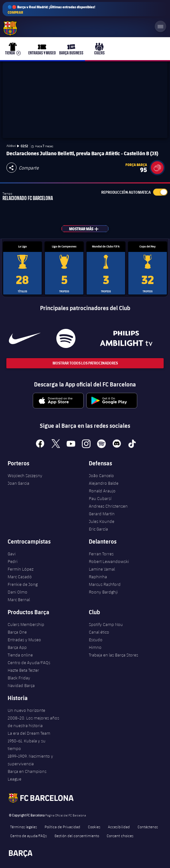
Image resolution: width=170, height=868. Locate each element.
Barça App (17, 647)
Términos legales (24, 827)
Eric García (98, 529)
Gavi (12, 554)
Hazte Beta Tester (23, 670)
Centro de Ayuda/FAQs (29, 663)
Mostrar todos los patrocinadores (85, 363)
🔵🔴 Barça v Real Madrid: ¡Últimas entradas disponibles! (51, 10)
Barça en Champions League (27, 775)
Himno (95, 647)
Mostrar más (87, 229)
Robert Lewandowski (109, 561)
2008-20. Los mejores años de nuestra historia (33, 722)
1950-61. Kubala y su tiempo (27, 745)
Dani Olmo (18, 592)
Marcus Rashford (105, 584)
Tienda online (20, 655)
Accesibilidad (119, 827)
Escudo (96, 640)
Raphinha (98, 577)
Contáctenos (148, 827)
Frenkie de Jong (23, 584)
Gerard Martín (102, 514)
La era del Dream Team (29, 733)
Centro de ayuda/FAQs (28, 836)
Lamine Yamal (102, 569)
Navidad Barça (21, 685)
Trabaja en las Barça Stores (113, 655)
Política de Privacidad (62, 827)
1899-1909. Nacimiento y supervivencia (30, 760)
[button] (157, 168)
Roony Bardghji (103, 592)
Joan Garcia (18, 483)
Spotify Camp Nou (106, 624)
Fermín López (21, 569)
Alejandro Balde (104, 483)
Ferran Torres (101, 554)
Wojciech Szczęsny (25, 476)
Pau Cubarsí (100, 498)
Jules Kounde (102, 521)
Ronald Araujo (102, 491)
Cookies (94, 827)
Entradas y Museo (24, 640)
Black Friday (19, 678)
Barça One (17, 632)
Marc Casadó (20, 577)
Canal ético (99, 632)
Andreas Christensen (108, 506)
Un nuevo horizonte (26, 710)
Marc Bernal (19, 600)
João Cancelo (101, 476)
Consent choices (120, 836)
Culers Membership (26, 624)
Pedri (13, 561)
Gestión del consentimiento (77, 836)
